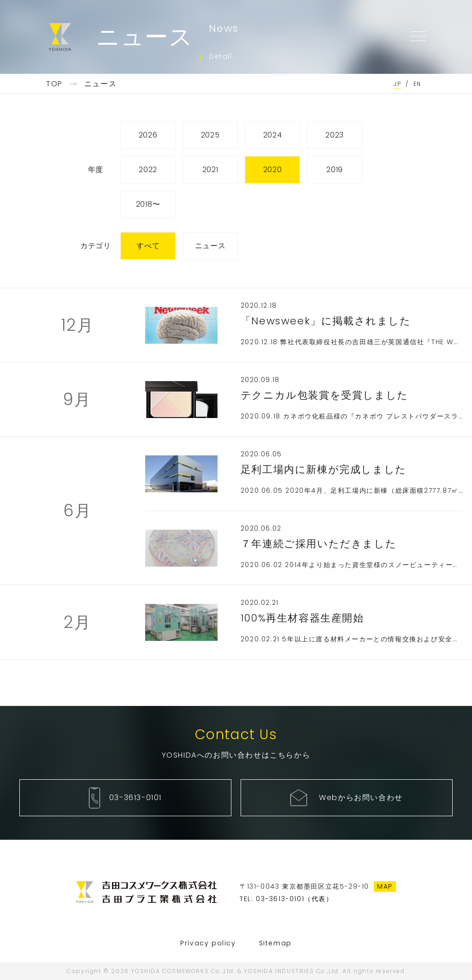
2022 (148, 170)
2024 (273, 135)
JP (397, 84)
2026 (148, 135)
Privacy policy (208, 943)
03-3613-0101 (136, 798)
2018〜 (148, 204)
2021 (210, 170)
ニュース (210, 246)
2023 (335, 135)
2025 (210, 135)
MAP (385, 886)
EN (417, 84)
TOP (54, 84)
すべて (148, 246)
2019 (335, 170)
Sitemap (275, 943)
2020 (273, 170)
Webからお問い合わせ (361, 798)
